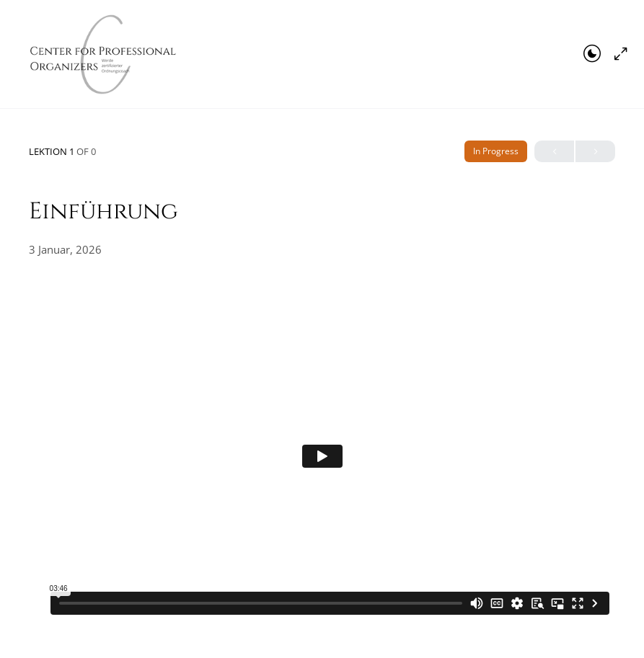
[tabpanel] (322, 456)
